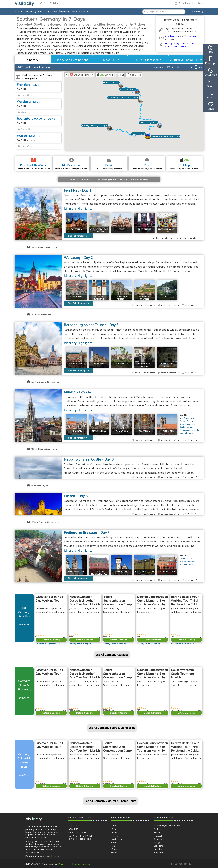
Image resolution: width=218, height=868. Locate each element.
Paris (114, 826)
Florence (115, 852)
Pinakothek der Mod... (189, 430)
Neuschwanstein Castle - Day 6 (89, 459)
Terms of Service (82, 864)
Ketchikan (159, 849)
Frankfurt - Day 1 (78, 190)
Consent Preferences (80, 839)
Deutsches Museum (188, 427)
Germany (31, 11)
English (54, 3)
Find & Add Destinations (72, 60)
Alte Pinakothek (187, 418)
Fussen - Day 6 (76, 496)
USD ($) (42, 3)
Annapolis (159, 852)
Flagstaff (158, 836)
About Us (73, 829)
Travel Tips (185, 3)
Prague (114, 836)
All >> (48, 644)
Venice (114, 849)
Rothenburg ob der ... (36, 119)
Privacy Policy (65, 864)
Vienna (114, 829)
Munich (29, 136)
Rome (114, 846)
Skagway (158, 842)
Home (18, 11)
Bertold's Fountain (188, 562)
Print (177, 36)
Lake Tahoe (159, 846)
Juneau (157, 832)
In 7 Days (45, 11)
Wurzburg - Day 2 (78, 258)
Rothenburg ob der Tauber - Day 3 (91, 325)
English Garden (187, 421)
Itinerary (33, 60)
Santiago (158, 839)
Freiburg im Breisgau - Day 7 (87, 532)
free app (193, 36)
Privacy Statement (78, 832)
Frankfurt (28, 85)
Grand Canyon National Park (167, 826)
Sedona (158, 829)
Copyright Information (81, 836)
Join (194, 3)
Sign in (201, 3)
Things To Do (110, 60)
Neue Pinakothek (187, 424)
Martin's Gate (186, 559)
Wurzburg (29, 102)
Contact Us (74, 826)
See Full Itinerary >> (26, 89)
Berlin (114, 842)
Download (170, 36)
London (115, 832)
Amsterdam (116, 839)
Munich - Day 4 (79, 392)
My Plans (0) (197, 12)
